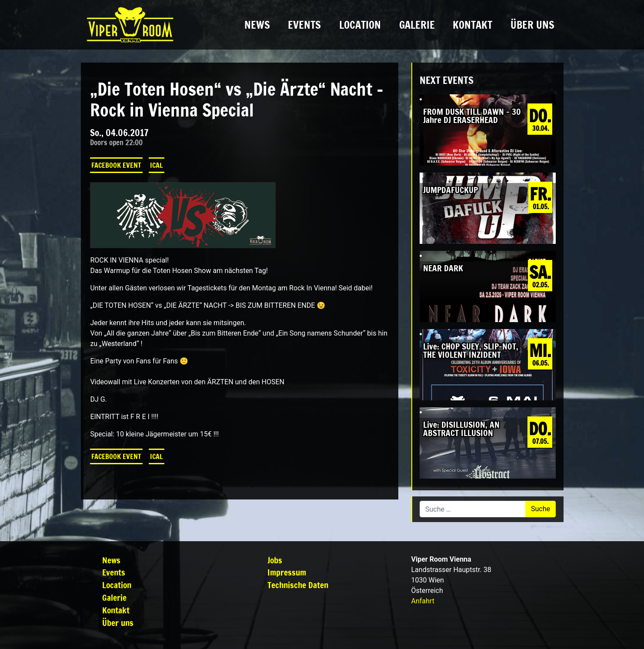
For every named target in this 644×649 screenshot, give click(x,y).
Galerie (417, 25)
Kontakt (472, 25)
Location (360, 25)
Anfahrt (423, 601)
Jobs (275, 560)
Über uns (532, 25)
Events (304, 25)
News (257, 25)
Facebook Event (116, 165)
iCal (157, 165)
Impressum (287, 572)
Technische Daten (298, 585)
